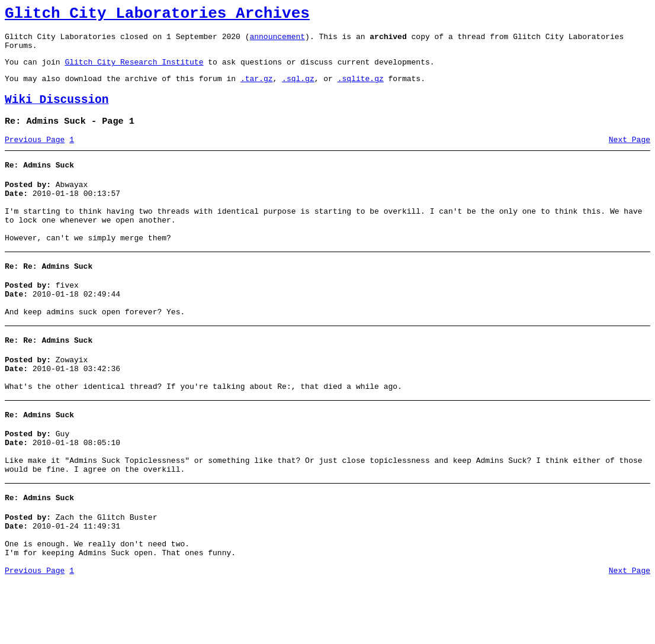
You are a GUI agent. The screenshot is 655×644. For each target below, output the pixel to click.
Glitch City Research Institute (134, 70)
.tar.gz (257, 89)
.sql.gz (298, 89)
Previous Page (35, 156)
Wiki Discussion (57, 112)
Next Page (630, 156)
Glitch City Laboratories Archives (157, 15)
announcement (277, 41)
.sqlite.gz (361, 89)
